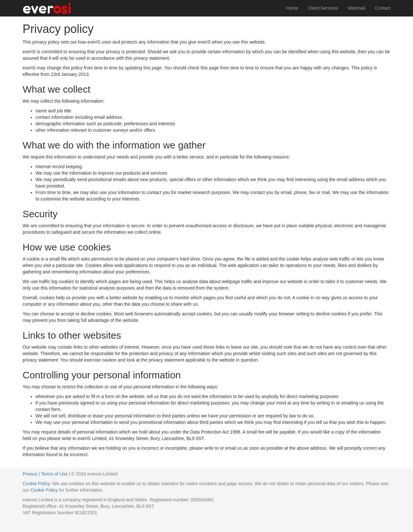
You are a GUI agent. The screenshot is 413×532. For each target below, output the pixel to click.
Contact (383, 8)
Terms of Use (54, 474)
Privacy (30, 474)
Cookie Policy (36, 484)
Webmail (357, 8)
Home (292, 8)
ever (47, 8)
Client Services (323, 8)
